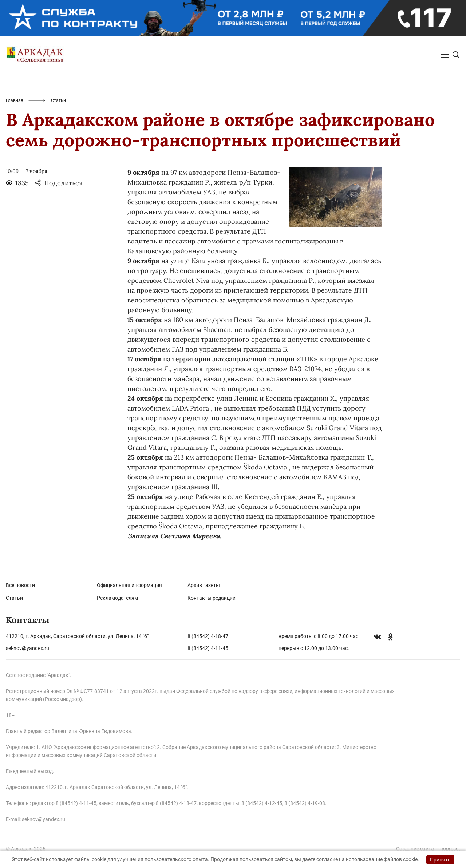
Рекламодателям (117, 598)
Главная (15, 100)
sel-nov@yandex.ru (27, 648)
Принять (440, 860)
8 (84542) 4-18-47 (208, 636)
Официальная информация (129, 585)
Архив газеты (204, 585)
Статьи (14, 598)
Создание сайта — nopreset (428, 849)
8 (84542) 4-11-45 (208, 648)
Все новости (20, 585)
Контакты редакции (212, 598)
